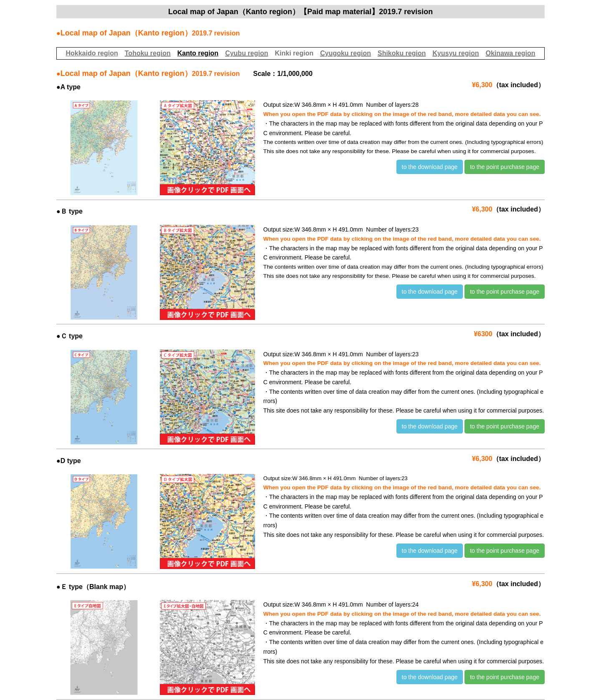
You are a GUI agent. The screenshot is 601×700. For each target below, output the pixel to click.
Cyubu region (246, 53)
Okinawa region (510, 53)
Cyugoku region (346, 53)
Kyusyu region (456, 53)
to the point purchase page (505, 167)
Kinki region (294, 53)
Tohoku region (148, 53)
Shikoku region (402, 53)
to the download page (430, 167)
